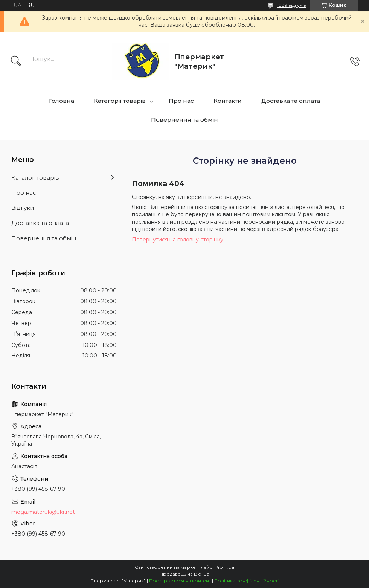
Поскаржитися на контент (180, 581)
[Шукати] (16, 61)
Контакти (228, 101)
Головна (62, 101)
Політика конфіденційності (246, 581)
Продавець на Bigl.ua (184, 574)
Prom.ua (224, 567)
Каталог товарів (35, 178)
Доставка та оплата (291, 101)
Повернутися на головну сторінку (178, 240)
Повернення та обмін (184, 120)
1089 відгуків (291, 5)
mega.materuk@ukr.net (43, 512)
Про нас (181, 101)
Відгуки (23, 208)
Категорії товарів (120, 101)
